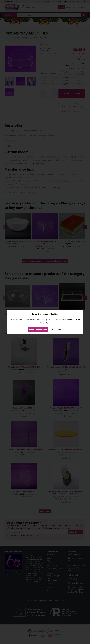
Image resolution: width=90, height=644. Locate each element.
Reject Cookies (55, 329)
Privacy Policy (45, 323)
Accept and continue (38, 329)
